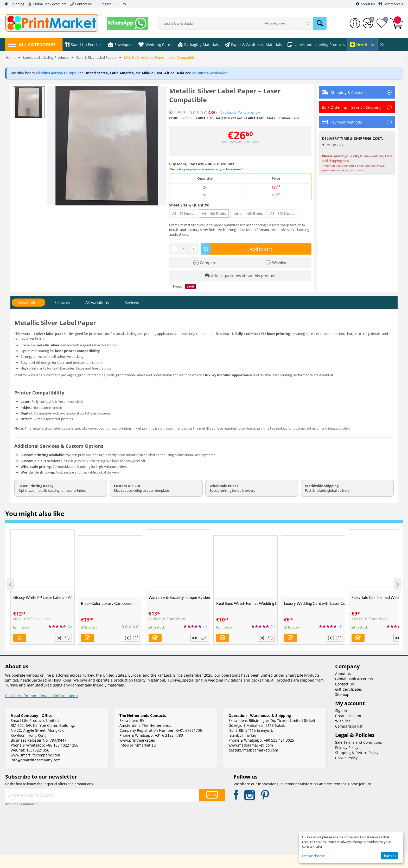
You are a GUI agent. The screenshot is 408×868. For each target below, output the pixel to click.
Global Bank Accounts (354, 679)
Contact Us (345, 684)
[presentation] (27, 826)
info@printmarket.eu (138, 745)
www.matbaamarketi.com (251, 745)
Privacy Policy (347, 747)
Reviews (132, 302)
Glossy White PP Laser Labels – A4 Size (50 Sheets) (44, 597)
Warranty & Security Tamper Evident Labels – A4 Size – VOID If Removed (179, 597)
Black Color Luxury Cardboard (107, 603)
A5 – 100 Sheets (282, 213)
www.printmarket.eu (137, 740)
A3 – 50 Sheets (183, 213)
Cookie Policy (346, 758)
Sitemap (342, 694)
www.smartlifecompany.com (35, 755)
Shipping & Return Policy (357, 752)
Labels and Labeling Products (46, 57)
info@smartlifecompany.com (36, 760)
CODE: (174, 118)
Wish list (343, 721)
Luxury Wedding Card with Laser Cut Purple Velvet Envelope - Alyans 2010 (314, 603)
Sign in (341, 710)
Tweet (177, 286)
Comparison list (349, 726)
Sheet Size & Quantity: (189, 205)
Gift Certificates (349, 689)
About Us (343, 673)
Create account (348, 715)
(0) (228, 112)
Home (11, 57)
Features (62, 302)
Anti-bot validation (20, 804)
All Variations (97, 302)
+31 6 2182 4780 (169, 735)
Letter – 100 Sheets (248, 213)
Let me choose (313, 856)
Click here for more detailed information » (42, 695)
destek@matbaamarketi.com (253, 750)
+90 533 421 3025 (279, 740)
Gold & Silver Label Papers (96, 57)
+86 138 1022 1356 (62, 745)
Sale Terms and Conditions (359, 742)
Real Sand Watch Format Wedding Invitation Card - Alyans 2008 (247, 603)
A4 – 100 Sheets (214, 213)
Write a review (249, 112)
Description (28, 302)
